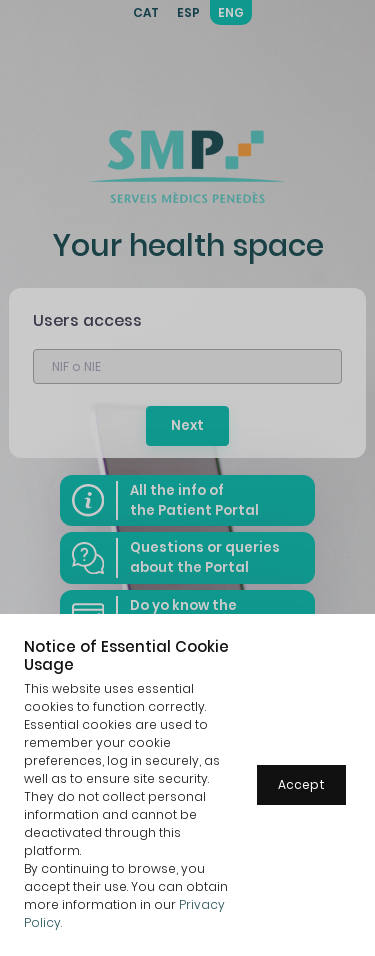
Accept (301, 784)
